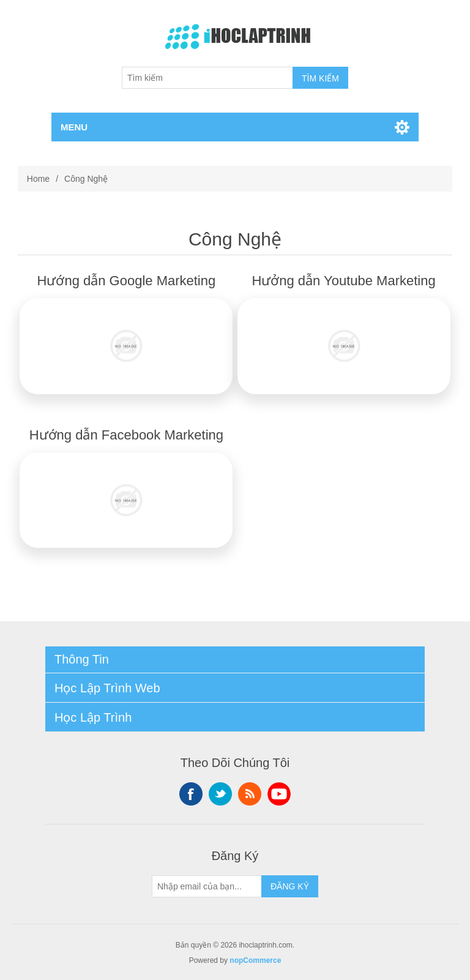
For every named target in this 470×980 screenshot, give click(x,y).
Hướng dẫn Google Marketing (127, 281)
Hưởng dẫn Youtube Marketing (343, 281)
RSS (250, 794)
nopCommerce (255, 960)
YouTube (279, 794)
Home (38, 179)
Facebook (191, 794)
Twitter (220, 794)
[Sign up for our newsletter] (207, 886)
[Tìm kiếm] (207, 78)
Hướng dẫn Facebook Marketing (126, 435)
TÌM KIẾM (320, 78)
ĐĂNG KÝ (290, 886)
